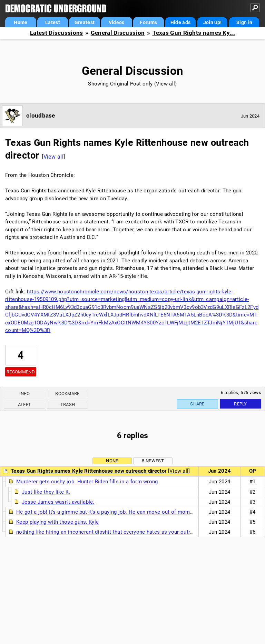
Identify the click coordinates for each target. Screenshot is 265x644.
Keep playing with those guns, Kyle (57, 522)
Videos (117, 22)
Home (21, 22)
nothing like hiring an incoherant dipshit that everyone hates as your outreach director (119, 532)
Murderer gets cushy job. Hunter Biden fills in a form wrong (87, 482)
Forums (148, 22)
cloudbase (41, 115)
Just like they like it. (46, 492)
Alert (25, 405)
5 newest (153, 461)
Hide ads (180, 22)
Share (197, 404)
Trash (68, 405)
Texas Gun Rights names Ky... (194, 33)
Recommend (21, 372)
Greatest (85, 22)
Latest (53, 22)
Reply (241, 404)
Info (24, 394)
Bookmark (67, 394)
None (112, 461)
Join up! (212, 22)
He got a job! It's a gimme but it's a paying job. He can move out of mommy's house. (117, 512)
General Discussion (118, 33)
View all (165, 84)
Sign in (244, 22)
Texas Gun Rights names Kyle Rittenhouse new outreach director (89, 471)
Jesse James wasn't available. (58, 502)
